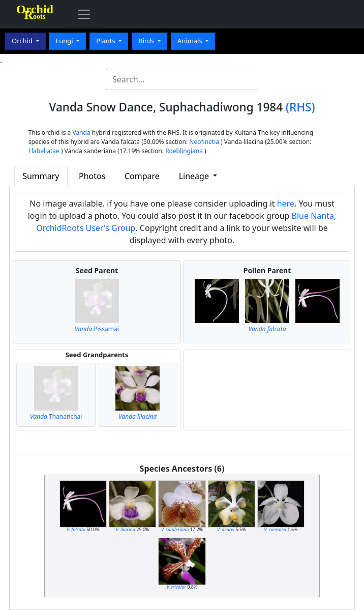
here (286, 204)
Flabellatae (44, 151)
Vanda (81, 133)
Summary (41, 176)
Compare (142, 176)
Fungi (65, 41)
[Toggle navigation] (84, 14)
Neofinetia (204, 142)
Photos (92, 176)
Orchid (23, 41)
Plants (107, 41)
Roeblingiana (184, 151)
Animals (191, 41)
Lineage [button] (195, 176)
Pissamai (97, 329)
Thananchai (56, 416)
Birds (147, 41)
